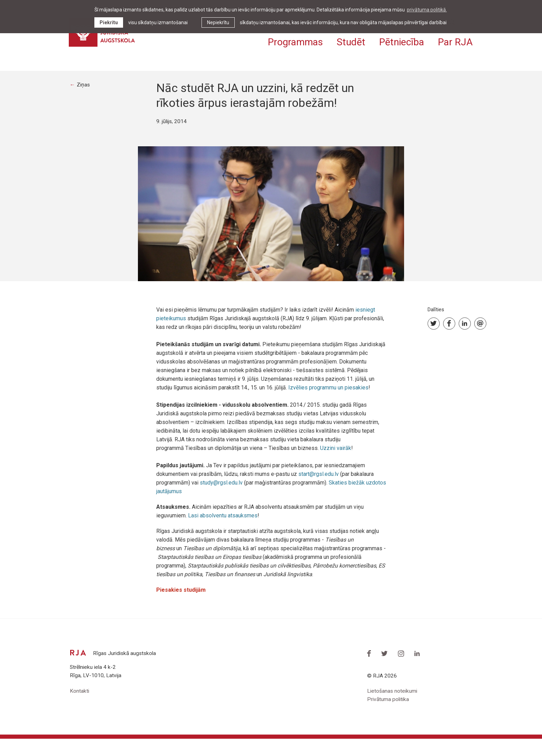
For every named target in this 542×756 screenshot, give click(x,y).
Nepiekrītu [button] (218, 22)
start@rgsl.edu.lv (319, 490)
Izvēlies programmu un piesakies (328, 404)
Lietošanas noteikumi (393, 708)
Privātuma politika (389, 716)
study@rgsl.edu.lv (221, 499)
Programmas (295, 41)
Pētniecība (402, 41)
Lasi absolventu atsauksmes (223, 532)
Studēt (351, 41)
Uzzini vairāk (336, 464)
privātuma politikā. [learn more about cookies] (427, 10)
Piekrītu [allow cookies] (109, 22)
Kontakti (80, 708)
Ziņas (84, 101)
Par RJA (455, 41)
